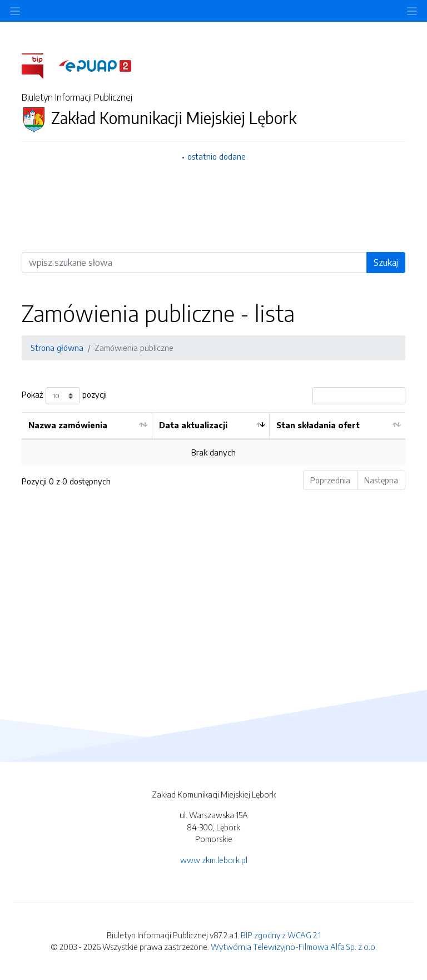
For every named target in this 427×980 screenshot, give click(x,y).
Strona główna (57, 348)
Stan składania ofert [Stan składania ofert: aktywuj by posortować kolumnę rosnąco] (318, 425)
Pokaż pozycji (64, 396)
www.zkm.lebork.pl (214, 860)
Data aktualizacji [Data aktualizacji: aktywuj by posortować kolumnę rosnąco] (193, 425)
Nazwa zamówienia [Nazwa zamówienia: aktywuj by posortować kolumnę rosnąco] (68, 425)
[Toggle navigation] (412, 11)
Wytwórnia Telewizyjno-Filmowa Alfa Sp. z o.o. (294, 947)
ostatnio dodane (217, 156)
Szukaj (386, 263)
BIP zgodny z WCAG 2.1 (281, 935)
